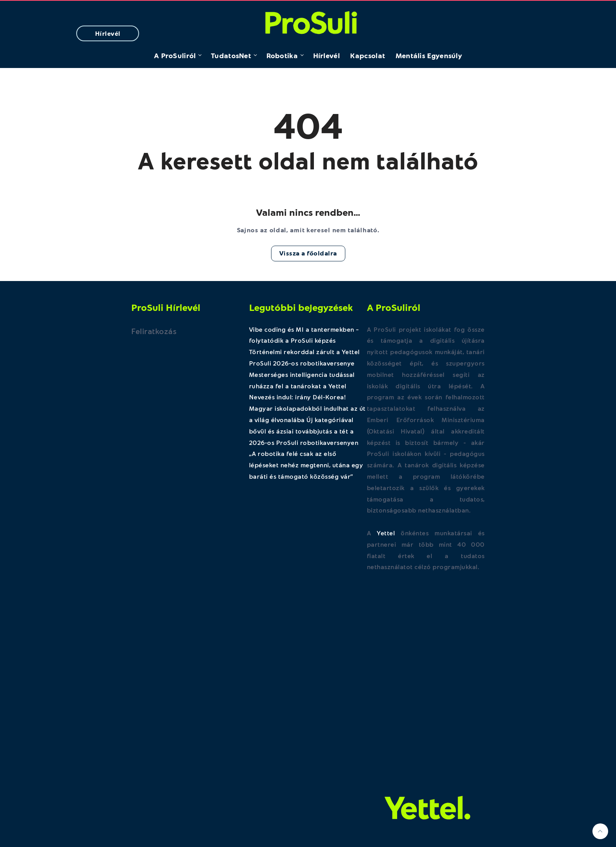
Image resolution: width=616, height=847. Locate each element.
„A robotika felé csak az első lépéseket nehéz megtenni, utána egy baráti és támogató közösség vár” (306, 465)
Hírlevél (108, 33)
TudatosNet (231, 55)
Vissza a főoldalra (308, 253)
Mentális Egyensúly (429, 55)
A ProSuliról (175, 55)
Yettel (386, 533)
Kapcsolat (368, 55)
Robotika (282, 55)
